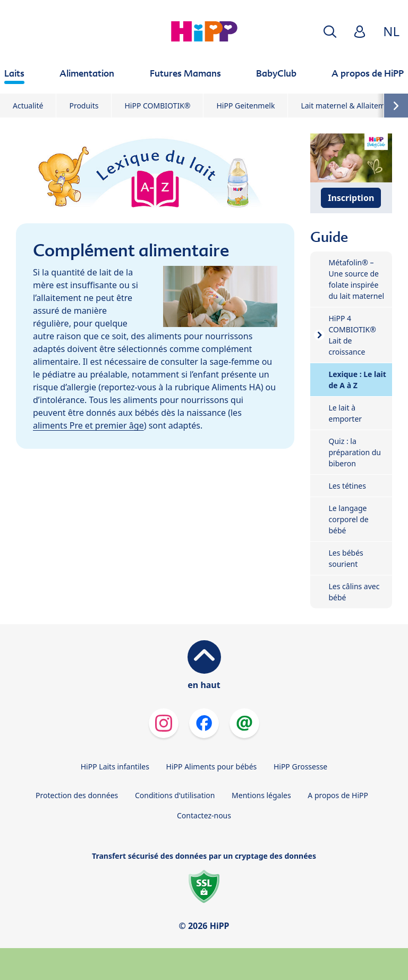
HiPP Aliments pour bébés (212, 767)
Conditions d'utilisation (175, 795)
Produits (84, 106)
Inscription (351, 198)
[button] (330, 32)
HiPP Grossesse (300, 767)
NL (391, 31)
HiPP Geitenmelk (245, 106)
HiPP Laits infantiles (115, 767)
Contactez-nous (204, 815)
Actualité (28, 106)
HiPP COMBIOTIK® (157, 106)
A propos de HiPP (338, 795)
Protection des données (77, 795)
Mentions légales (261, 795)
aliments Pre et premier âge (88, 425)
